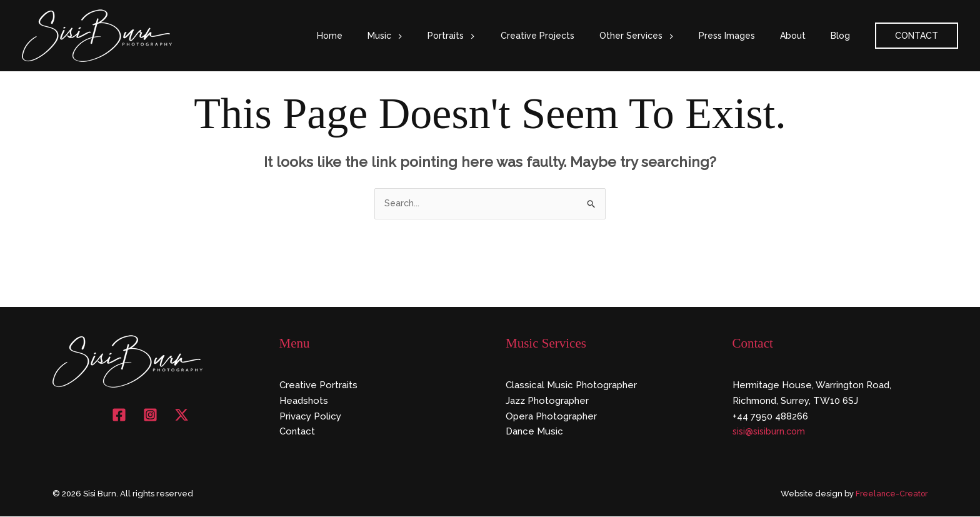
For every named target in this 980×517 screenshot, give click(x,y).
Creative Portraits (318, 386)
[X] (182, 415)
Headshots (304, 401)
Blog (844, 36)
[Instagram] (150, 415)
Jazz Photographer (547, 401)
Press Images (746, 36)
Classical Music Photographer (571, 386)
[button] (446, 36)
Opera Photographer (551, 417)
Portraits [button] (492, 36)
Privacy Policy (310, 417)
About (804, 36)
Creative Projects (571, 36)
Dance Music (534, 433)
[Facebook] (119, 415)
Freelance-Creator (890, 495)
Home (386, 36)
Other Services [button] (663, 36)
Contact (297, 433)
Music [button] (434, 36)
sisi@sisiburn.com (771, 433)
